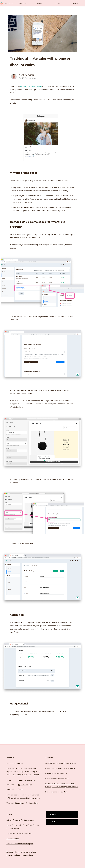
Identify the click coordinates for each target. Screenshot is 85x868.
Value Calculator (13, 839)
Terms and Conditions (16, 803)
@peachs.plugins (25, 785)
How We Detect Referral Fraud (57, 779)
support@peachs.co (26, 781)
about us (19, 763)
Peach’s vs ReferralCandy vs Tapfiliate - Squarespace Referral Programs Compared (62, 785)
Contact (75, 3)
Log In (53, 822)
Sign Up (53, 814)
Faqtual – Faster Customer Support (20, 844)
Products (9, 3)
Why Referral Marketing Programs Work (61, 763)
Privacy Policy (33, 803)
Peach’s (21, 789)
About (40, 3)
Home (57, 3)
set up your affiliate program (31, 86)
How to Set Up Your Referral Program (60, 768)
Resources (23, 3)
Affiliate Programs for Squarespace (20, 820)
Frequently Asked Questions (56, 773)
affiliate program (21, 852)
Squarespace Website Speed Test (19, 834)
